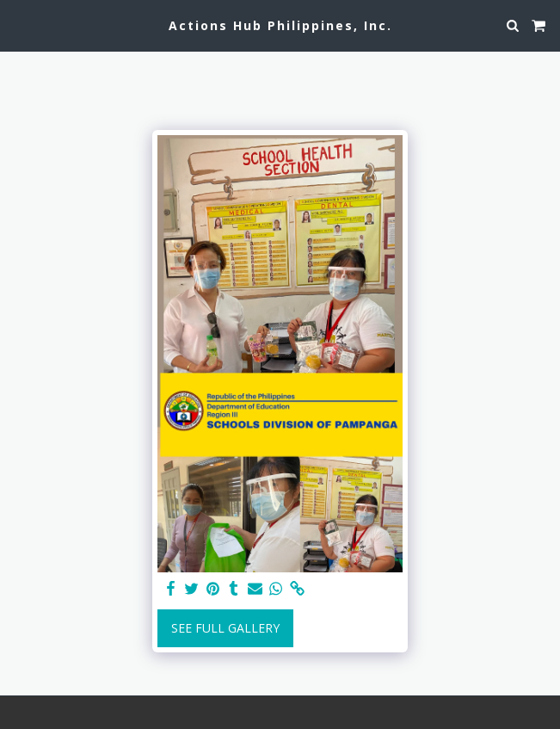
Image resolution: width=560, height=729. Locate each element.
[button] (19, 25)
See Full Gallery (225, 628)
